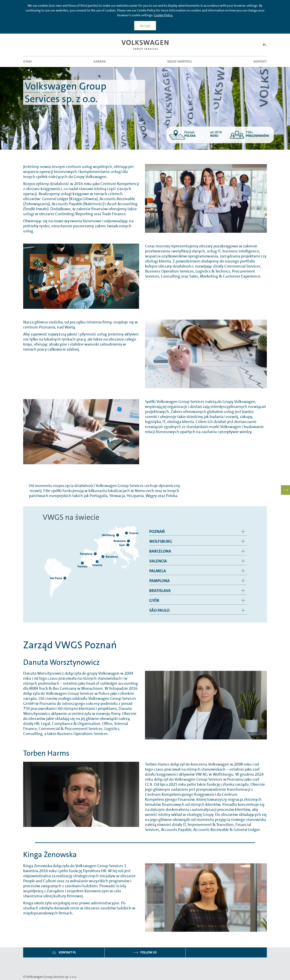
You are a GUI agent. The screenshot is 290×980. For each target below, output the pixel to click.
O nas (27, 61)
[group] (198, 532)
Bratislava (160, 591)
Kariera (100, 61)
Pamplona (159, 581)
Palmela (158, 571)
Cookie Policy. (164, 15)
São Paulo (159, 610)
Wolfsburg (161, 541)
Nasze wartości (180, 61)
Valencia (158, 561)
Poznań (157, 531)
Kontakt (260, 61)
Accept (145, 26)
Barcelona (160, 551)
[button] (264, 45)
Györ (154, 600)
